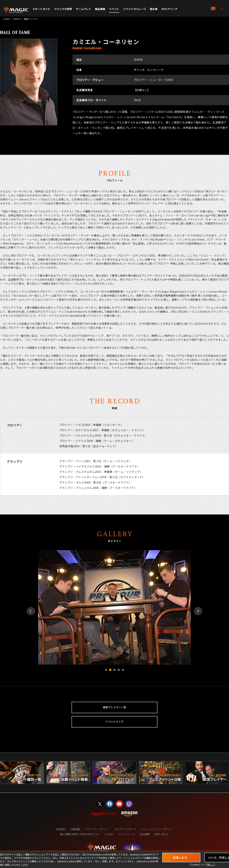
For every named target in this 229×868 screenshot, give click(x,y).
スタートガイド (41, 9)
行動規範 (75, 829)
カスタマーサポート (125, 829)
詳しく (211, 864)
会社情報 (144, 834)
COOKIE (109, 834)
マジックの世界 (63, 9)
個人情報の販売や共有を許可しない (80, 834)
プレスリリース (126, 834)
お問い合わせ (161, 834)
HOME (6, 19)
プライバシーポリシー (97, 829)
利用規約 (61, 829)
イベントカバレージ (135, 9)
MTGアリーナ (170, 9)
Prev (31, 611)
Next (198, 611)
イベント (114, 9)
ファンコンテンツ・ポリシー (157, 829)
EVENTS (17, 19)
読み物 (154, 9)
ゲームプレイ (83, 9)
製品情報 (100, 9)
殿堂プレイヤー (31, 19)
